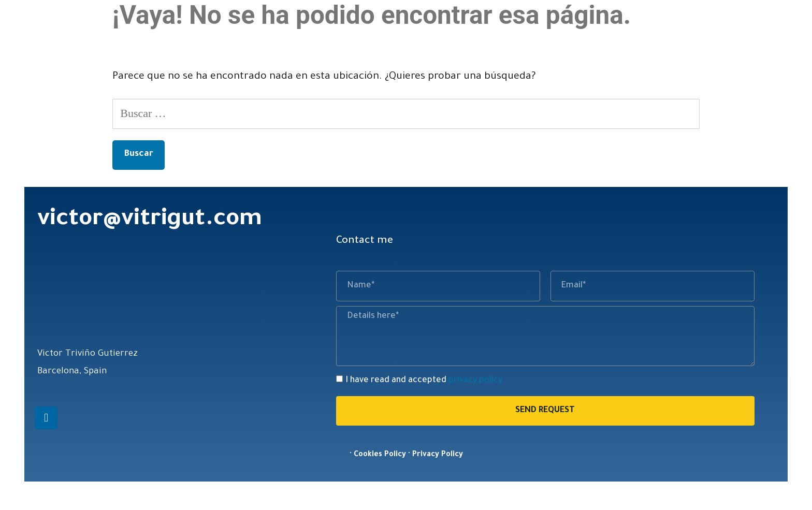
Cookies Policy (380, 455)
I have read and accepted (425, 381)
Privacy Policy (438, 455)
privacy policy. (476, 381)
